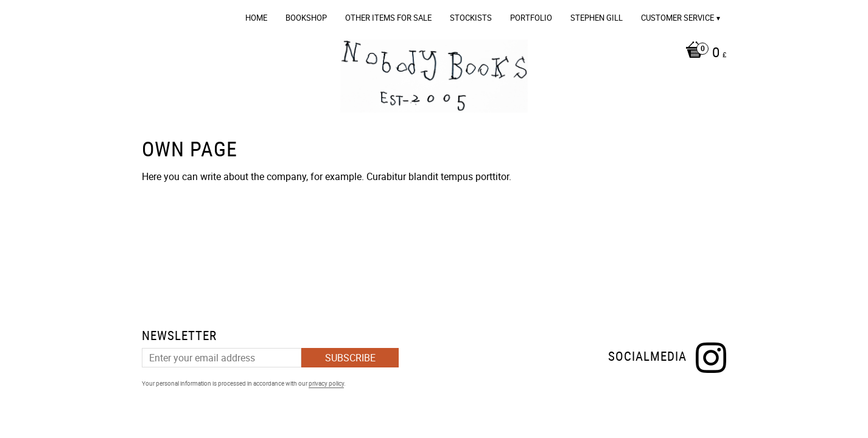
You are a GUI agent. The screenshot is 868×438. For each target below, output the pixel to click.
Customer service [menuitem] (677, 18)
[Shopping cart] (703, 54)
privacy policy (326, 383)
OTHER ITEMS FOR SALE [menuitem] (388, 18)
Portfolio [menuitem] (531, 18)
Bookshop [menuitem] (306, 18)
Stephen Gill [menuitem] (597, 18)
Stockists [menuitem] (471, 18)
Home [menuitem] (256, 18)
